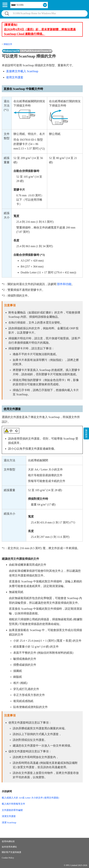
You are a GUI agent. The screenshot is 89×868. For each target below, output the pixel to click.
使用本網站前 (8, 841)
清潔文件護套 (9, 816)
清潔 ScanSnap (9, 822)
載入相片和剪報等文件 (13, 804)
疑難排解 (86, 433)
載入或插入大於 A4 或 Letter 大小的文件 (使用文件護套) (30, 798)
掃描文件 (8, 44)
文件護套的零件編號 (12, 810)
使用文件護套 (15, 77)
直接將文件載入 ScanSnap (22, 71)
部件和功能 (64, 284)
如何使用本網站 (9, 847)
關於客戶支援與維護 (11, 852)
